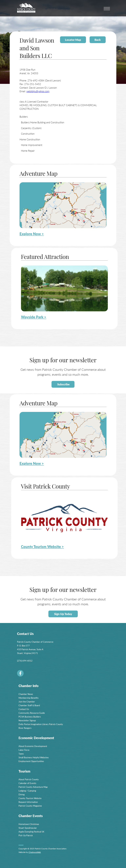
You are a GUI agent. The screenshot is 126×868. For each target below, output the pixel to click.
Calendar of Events (27, 783)
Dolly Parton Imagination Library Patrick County (41, 724)
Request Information (28, 802)
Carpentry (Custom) (31, 128)
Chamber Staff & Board (29, 705)
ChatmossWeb (35, 852)
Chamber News (26, 694)
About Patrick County (29, 779)
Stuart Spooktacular (28, 828)
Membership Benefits (29, 698)
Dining (22, 794)
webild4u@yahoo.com (38, 91)
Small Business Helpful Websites (34, 757)
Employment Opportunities (31, 761)
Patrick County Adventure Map (33, 787)
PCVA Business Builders (30, 717)
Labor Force (24, 750)
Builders (24, 117)
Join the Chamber (27, 702)
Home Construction (30, 139)
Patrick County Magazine (30, 806)
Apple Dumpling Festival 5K (31, 832)
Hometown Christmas (29, 824)
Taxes (21, 754)
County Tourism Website (30, 798)
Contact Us (24, 709)
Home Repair (28, 151)
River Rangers (25, 728)
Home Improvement (32, 145)
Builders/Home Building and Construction (43, 122)
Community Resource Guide (32, 713)
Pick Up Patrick (26, 835)
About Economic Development (33, 746)
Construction (28, 134)
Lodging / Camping (27, 791)
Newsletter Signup (27, 720)
